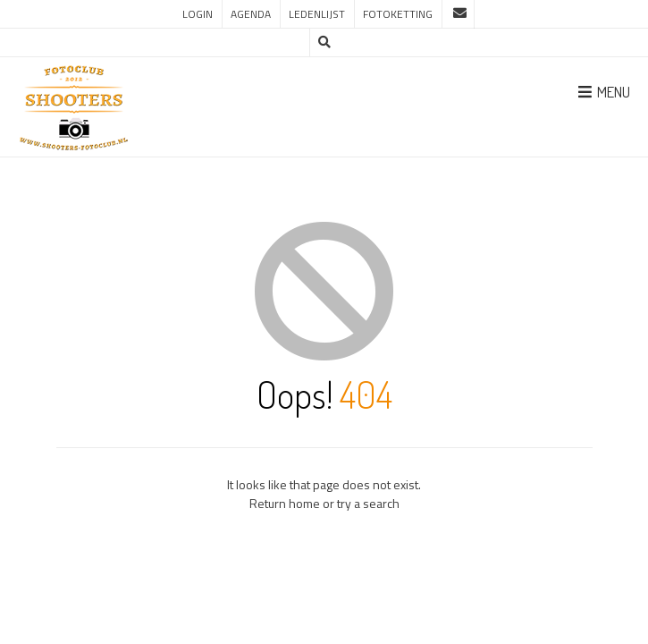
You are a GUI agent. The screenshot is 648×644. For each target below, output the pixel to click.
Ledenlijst (317, 14)
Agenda (251, 14)
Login (198, 14)
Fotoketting (398, 14)
